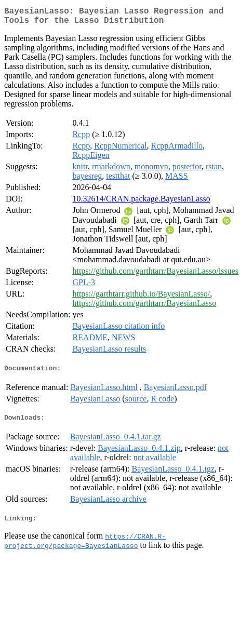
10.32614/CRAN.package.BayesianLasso (141, 203)
